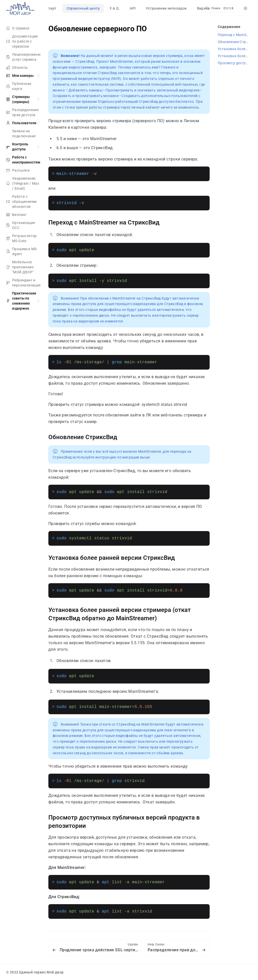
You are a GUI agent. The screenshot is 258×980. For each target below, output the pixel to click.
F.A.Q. (115, 8)
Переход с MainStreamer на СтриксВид (104, 222)
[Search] (219, 8)
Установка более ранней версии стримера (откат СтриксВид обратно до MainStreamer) (120, 614)
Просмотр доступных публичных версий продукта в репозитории (235, 63)
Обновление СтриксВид (83, 437)
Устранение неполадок (166, 8)
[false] (20, 8)
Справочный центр (83, 8)
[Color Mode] (245, 8)
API (133, 8)
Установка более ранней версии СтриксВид (112, 558)
